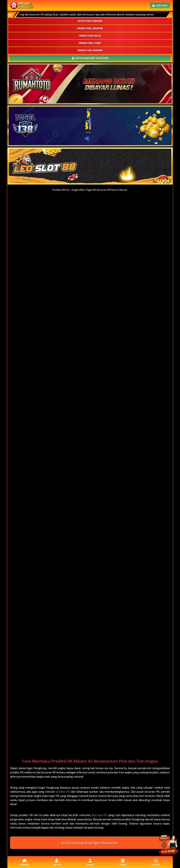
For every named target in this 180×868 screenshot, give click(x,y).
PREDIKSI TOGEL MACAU (90, 36)
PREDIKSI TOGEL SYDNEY (90, 43)
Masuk (90, 862)
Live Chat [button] (156, 862)
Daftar (57, 862)
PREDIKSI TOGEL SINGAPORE (90, 28)
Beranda (24, 862)
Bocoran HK (99, 815)
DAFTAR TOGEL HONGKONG (90, 21)
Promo (123, 862)
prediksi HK (63, 792)
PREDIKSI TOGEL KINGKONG (90, 50)
